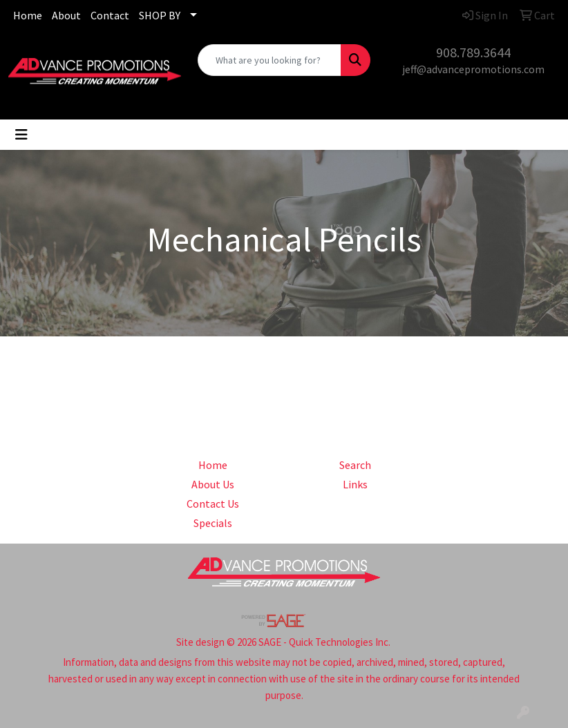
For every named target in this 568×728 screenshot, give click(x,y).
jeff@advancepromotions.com (473, 69)
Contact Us (213, 504)
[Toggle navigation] (21, 135)
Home (28, 15)
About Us (213, 484)
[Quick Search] (269, 60)
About (66, 15)
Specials (213, 523)
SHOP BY (160, 15)
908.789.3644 (473, 52)
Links (355, 484)
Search (355, 465)
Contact (110, 15)
